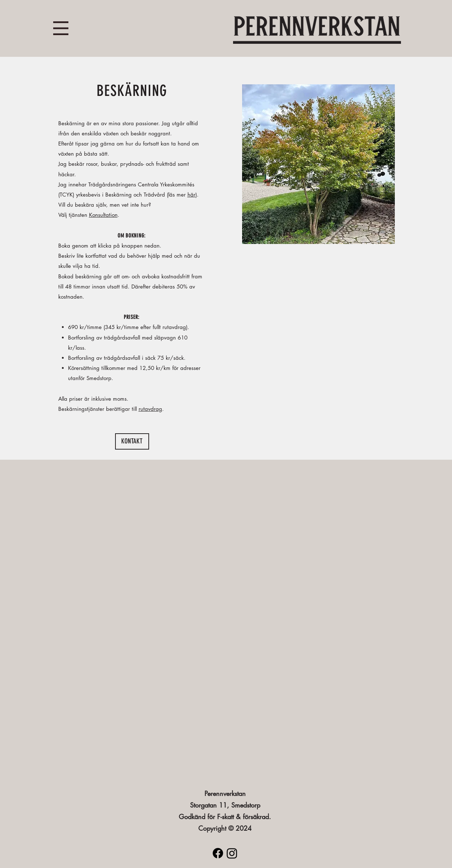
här (191, 195)
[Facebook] (218, 853)
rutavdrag (150, 409)
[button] (61, 28)
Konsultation (103, 215)
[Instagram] (232, 853)
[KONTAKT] (132, 441)
